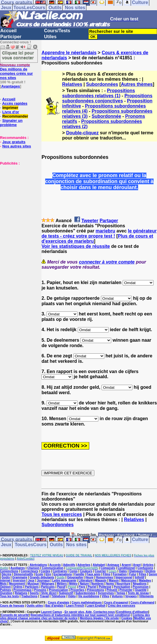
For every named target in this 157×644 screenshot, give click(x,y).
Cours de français (12, 606)
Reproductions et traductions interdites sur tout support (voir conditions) (80, 615)
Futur (133, 574)
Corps (73, 571)
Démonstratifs (23, 574)
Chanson (33, 568)
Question (6, 593)
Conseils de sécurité (15, 615)
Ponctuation (122, 587)
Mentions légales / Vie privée (100, 618)
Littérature (86, 581)
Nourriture (123, 584)
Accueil (8, 31)
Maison (114, 581)
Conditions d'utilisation (133, 612)
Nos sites (75, 8)
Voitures (117, 596)
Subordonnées (102, 84)
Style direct (49, 593)
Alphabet (99, 565)
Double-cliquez (82, 133)
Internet (5, 581)
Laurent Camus (52, 612)
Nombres (97, 584)
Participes (32, 587)
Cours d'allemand (142, 603)
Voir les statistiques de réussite (76, 246)
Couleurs (86, 571)
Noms (110, 584)
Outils (55, 8)
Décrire (7, 574)
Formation (120, 574)
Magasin (101, 581)
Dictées (150, 571)
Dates (123, 571)
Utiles (50, 37)
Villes (106, 596)
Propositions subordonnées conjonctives (107, 98)
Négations (140, 584)
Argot (137, 565)
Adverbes (84, 565)
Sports (34, 593)
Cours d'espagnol (116, 603)
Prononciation (58, 590)
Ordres (18, 587)
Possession (141, 587)
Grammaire (20, 577)
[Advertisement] (17, 194)
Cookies (127, 618)
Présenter (126, 590)
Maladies (145, 581)
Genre (153, 574)
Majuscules (129, 581)
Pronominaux (23, 590)
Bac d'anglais (54, 606)
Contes (45, 571)
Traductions (29, 596)
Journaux (43, 581)
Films (107, 574)
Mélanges (48, 584)
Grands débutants (42, 577)
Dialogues (136, 571)
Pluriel (92, 587)
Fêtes (142, 574)
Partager (109, 221)
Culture (140, 540)
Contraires (60, 571)
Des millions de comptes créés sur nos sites (16, 71)
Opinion (5, 587)
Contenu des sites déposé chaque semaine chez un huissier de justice (75, 617)
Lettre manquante (64, 581)
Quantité (141, 590)
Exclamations (63, 574)
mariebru (105, 231)
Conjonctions (9, 571)
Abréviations (38, 565)
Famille (79, 574)
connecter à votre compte (107, 262)
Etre (48, 574)
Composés (108, 568)
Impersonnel (124, 577)
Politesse (105, 587)
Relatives (72, 84)
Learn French (75, 606)
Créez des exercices (122, 606)
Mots (3, 584)
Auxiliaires (18, 568)
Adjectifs (69, 565)
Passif (61, 587)
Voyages (131, 596)
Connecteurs (29, 571)
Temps (121, 593)
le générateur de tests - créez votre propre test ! (99, 233)
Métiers (62, 584)
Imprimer (10, 108)
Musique (33, 584)
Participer (11, 37)
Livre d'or (11, 112)
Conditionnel (126, 568)
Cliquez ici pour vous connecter (18, 55)
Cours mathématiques (87, 603)
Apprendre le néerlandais (69, 53)
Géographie (75, 577)
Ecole (39, 574)
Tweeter (90, 221)
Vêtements (147, 596)
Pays (82, 587)
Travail (44, 596)
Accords (55, 565)
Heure (90, 577)
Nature (84, 584)
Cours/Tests (57, 31)
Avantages (10, 86)
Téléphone (58, 596)
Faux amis (94, 574)
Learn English (96, 606)
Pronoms (40, 590)
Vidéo (72, 596)
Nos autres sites (17, 146)
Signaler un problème (11, 123)
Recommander (15, 116)
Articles (148, 565)
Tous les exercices (62, 514)
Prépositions (96, 590)
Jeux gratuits (14, 142)
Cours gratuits (16, 540)
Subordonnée (107, 116)
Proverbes (77, 590)
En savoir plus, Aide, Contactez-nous (90, 612)
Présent (112, 590)
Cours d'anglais (59, 603)
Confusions (145, 568)
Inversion (19, 581)
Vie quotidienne (89, 596)
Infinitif (140, 577)
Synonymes (106, 593)
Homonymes (104, 577)
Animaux (113, 565)
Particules (48, 587)
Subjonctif (66, 593)
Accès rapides (15, 103)
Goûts (6, 577)
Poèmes (5, 590)
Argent (126, 565)
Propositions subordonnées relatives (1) (98, 93)
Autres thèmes (137, 84)
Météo (73, 584)
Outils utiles (35, 606)
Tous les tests (9, 596)
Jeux (6, 8)
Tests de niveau (138, 593)
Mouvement (17, 584)
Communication (53, 568)
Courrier (100, 571)
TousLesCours (29, 8)
